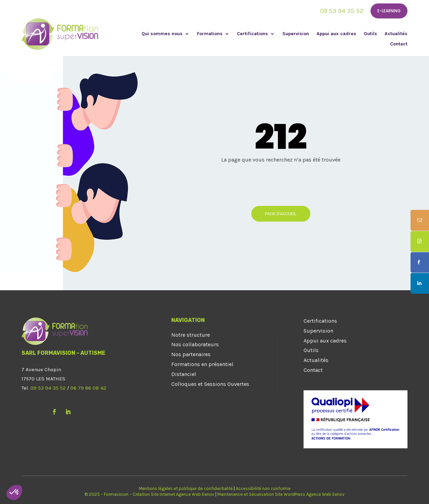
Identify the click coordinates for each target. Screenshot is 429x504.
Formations (210, 34)
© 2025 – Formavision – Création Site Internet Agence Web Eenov (149, 494)
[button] (14, 492)
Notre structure (191, 335)
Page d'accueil (281, 214)
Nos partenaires (191, 354)
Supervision (296, 34)
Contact (399, 44)
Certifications (252, 34)
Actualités (396, 34)
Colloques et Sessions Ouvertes (210, 384)
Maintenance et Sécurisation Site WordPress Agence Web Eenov (281, 494)
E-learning (389, 11)
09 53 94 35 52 (342, 11)
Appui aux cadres (336, 34)
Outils (370, 34)
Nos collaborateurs (195, 344)
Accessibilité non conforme (263, 488)
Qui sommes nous (162, 34)
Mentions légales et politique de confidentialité (186, 488)
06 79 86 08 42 (88, 388)
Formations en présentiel (202, 364)
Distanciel (184, 374)
